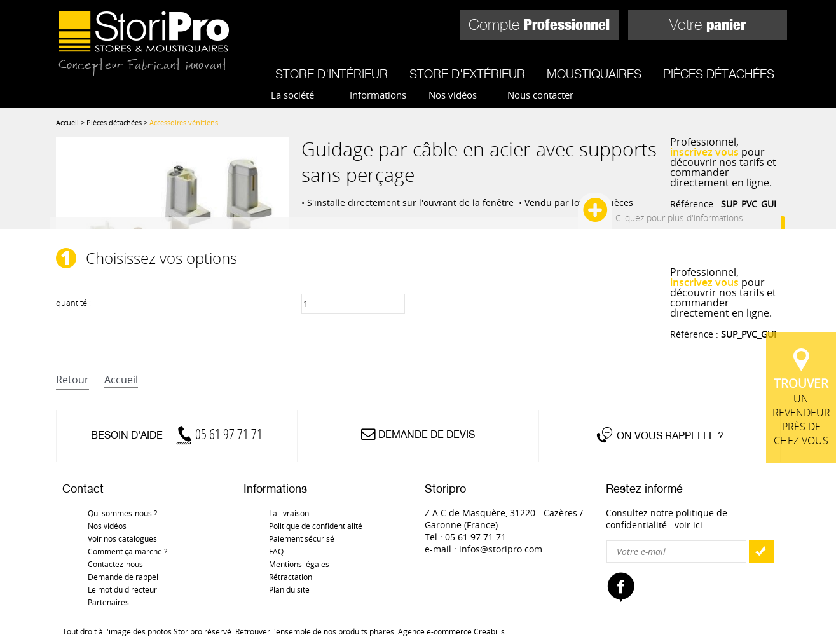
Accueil (67, 122)
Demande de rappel (123, 577)
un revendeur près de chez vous (801, 411)
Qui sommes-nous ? (122, 513)
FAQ (276, 551)
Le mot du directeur (122, 589)
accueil (121, 380)
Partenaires (108, 602)
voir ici (689, 525)
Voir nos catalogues (122, 538)
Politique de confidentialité (316, 526)
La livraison (289, 513)
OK (761, 552)
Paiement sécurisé (302, 538)
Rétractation (291, 577)
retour (72, 380)
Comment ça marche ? (127, 551)
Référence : (723, 204)
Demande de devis (427, 435)
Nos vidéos (453, 95)
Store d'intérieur (332, 74)
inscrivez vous (704, 152)
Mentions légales (299, 564)
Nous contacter (540, 95)
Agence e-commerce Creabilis (451, 631)
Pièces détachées (719, 74)
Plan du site (289, 589)
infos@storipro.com (501, 549)
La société (292, 95)
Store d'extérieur (467, 74)
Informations (378, 95)
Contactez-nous (115, 564)
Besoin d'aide (177, 435)
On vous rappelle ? (670, 436)
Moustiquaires (594, 74)
